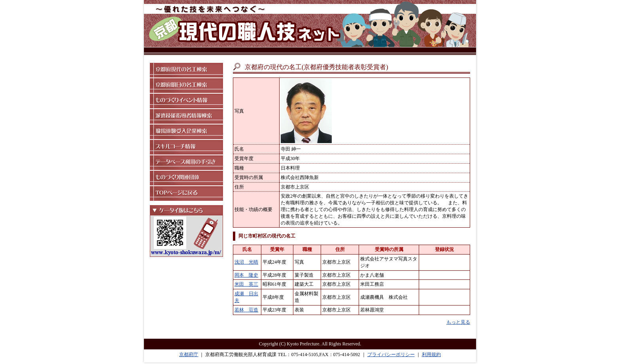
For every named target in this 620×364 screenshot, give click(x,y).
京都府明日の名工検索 (186, 86)
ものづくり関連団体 (186, 178)
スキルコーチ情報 (186, 147)
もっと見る (458, 322)
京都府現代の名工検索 (186, 70)
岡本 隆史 (246, 275)
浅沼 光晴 (246, 262)
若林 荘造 (246, 310)
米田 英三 (246, 284)
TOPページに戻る (186, 193)
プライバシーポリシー (391, 355)
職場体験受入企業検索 (186, 132)
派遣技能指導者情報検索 (186, 116)
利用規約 (431, 355)
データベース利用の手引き (186, 163)
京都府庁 (189, 355)
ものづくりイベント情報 (186, 101)
